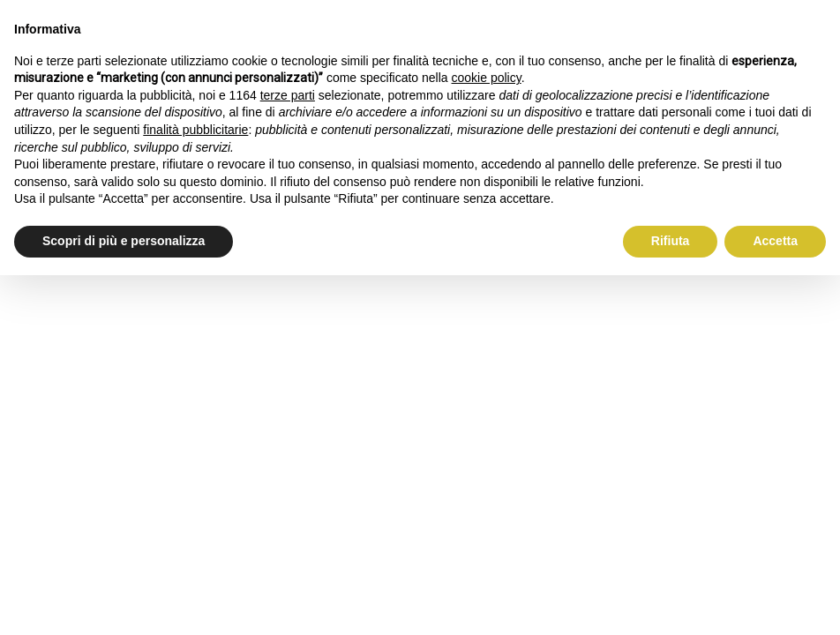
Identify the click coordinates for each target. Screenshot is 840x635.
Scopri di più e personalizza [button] (124, 241)
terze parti (288, 95)
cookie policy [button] (487, 78)
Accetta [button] (775, 241)
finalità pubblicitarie (195, 130)
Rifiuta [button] (671, 241)
